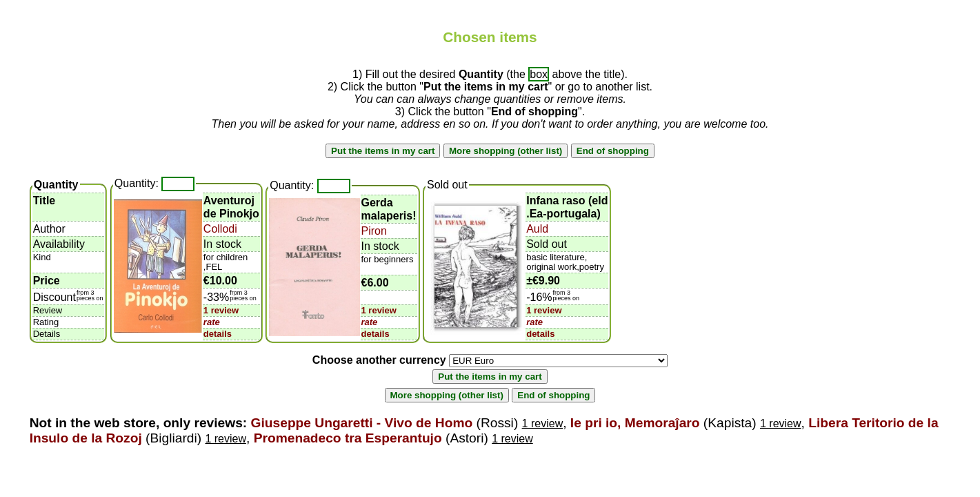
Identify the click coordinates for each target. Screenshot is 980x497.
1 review (221, 310)
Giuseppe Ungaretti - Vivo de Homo (362, 423)
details (218, 334)
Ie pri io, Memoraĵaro (635, 423)
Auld (537, 229)
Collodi (220, 229)
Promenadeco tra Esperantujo (348, 438)
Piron (374, 231)
